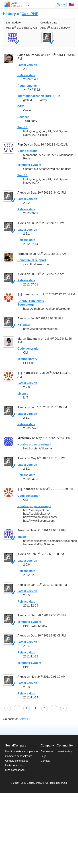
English (71, 4)
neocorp (29, 294)
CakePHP (30, 14)
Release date (26, 75)
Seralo (22, 530)
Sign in (61, 4)
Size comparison (15, 770)
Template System (29, 165)
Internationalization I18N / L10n (39, 96)
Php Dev (23, 145)
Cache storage (27, 151)
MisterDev (24, 438)
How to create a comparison (21, 751)
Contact (45, 761)
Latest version (27, 65)
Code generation (29, 349)
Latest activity (65, 751)
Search (27, 4)
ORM (21, 106)
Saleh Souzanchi (29, 55)
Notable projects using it (34, 444)
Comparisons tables (17, 761)
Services (23, 117)
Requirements (27, 86)
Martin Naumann (29, 339)
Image (22, 537)
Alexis (22, 193)
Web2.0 (22, 127)
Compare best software (19, 756)
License (23, 394)
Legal (44, 756)
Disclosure (47, 751)
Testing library (27, 359)
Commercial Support (32, 260)
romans (23, 254)
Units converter (14, 765)
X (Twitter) (24, 325)
